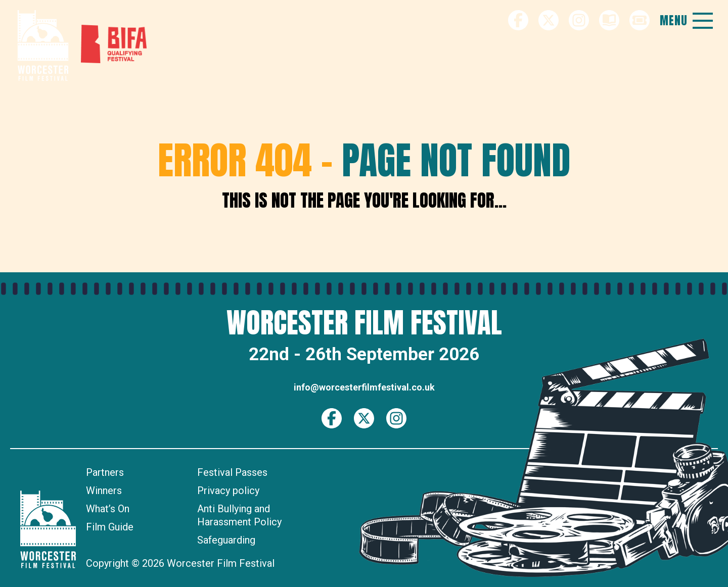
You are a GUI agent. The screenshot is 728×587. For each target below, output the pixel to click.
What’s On (108, 509)
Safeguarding (226, 540)
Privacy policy (228, 491)
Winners (104, 491)
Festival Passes (232, 472)
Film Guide (110, 527)
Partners (105, 472)
